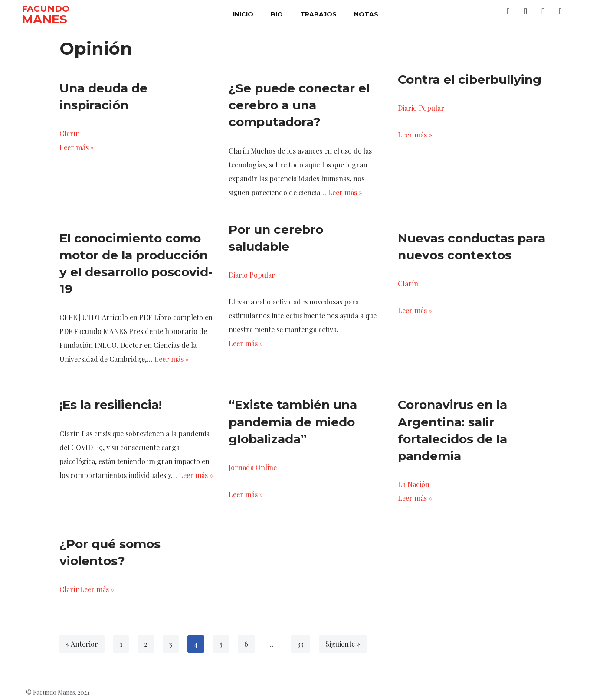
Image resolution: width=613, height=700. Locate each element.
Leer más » (77, 147)
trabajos (318, 14)
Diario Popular (421, 108)
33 (301, 644)
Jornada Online (253, 467)
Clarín (70, 133)
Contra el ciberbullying (470, 79)
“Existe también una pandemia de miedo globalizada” (293, 422)
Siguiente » (343, 644)
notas (366, 14)
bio (277, 14)
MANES (44, 19)
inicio (243, 14)
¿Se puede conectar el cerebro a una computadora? (299, 105)
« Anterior (82, 644)
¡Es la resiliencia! (111, 405)
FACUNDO (46, 9)
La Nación (414, 484)
